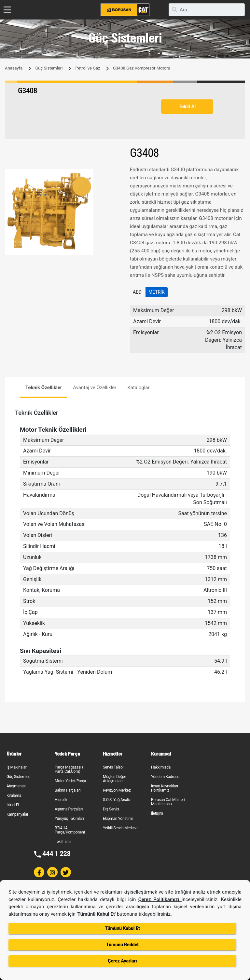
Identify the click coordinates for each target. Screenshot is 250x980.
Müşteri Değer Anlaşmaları (114, 779)
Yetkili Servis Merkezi (120, 828)
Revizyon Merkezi (117, 790)
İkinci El (13, 805)
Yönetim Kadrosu (165, 777)
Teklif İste (62, 842)
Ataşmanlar (16, 786)
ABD (137, 292)
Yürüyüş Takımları (69, 819)
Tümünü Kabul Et (122, 928)
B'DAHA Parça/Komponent (70, 830)
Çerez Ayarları (122, 961)
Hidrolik (61, 800)
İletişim (157, 813)
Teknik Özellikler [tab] (44, 388)
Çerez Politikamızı (160, 899)
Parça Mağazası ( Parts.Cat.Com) (69, 769)
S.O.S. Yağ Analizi (117, 800)
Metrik (157, 292)
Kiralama (14, 795)
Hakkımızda (161, 767)
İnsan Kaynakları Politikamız (165, 788)
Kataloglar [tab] (138, 388)
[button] (114, 175)
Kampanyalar (17, 814)
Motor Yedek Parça (70, 781)
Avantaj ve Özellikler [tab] (95, 388)
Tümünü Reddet (122, 945)
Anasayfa (14, 68)
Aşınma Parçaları (69, 809)
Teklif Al (187, 107)
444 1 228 (56, 854)
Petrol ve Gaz (88, 68)
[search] (207, 10)
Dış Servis (111, 809)
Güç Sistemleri (49, 68)
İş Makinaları (17, 767)
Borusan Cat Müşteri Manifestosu (168, 802)
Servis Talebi (113, 767)
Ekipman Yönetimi (118, 819)
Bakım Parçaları (68, 790)
